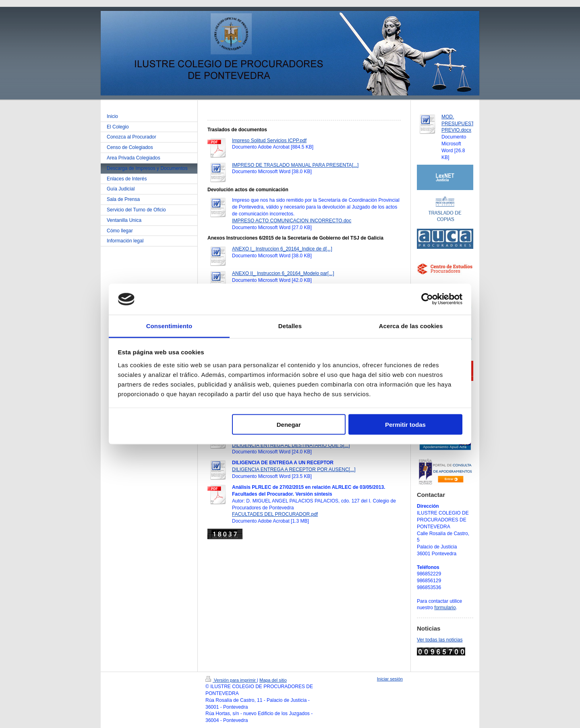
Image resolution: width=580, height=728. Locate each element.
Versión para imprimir (231, 680)
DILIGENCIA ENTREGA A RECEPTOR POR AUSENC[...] (294, 469)
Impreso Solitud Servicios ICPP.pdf (269, 141)
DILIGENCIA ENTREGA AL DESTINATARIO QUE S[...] (291, 445)
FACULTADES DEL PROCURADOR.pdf (275, 514)
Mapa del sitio (273, 680)
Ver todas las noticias (440, 640)
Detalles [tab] (290, 326)
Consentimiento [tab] (169, 326)
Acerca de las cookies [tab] (411, 326)
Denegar (289, 425)
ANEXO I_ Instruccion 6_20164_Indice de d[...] (282, 249)
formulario (445, 608)
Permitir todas (405, 425)
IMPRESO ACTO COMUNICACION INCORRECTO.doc (292, 221)
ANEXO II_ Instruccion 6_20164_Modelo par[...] (283, 273)
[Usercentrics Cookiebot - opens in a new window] (427, 299)
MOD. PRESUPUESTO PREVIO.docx (460, 124)
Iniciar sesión (390, 679)
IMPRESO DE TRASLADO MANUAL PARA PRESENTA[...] (295, 165)
